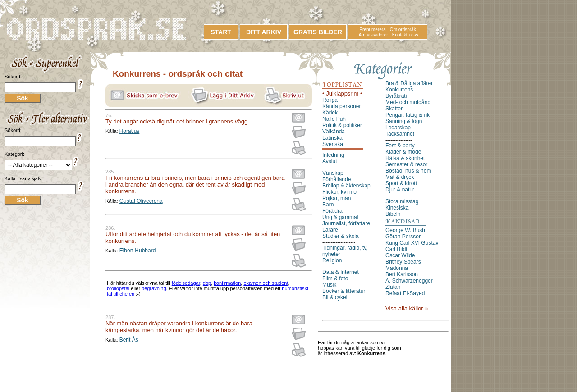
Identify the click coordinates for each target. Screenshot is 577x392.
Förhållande (337, 179)
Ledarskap (398, 128)
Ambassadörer (373, 35)
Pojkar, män (337, 198)
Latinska (332, 138)
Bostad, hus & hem (408, 171)
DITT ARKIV (264, 32)
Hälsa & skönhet (405, 158)
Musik (329, 285)
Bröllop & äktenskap (346, 186)
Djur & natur (400, 190)
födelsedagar (186, 283)
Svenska (333, 144)
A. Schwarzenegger (409, 281)
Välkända (334, 132)
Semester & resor (406, 164)
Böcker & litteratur (344, 291)
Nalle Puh (334, 119)
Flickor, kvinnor (340, 192)
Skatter (394, 109)
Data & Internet (341, 272)
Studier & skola (341, 236)
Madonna (397, 268)
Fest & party (400, 146)
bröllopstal (118, 288)
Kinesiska (397, 208)
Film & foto (335, 278)
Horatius (130, 131)
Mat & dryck (400, 177)
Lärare (330, 230)
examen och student (266, 283)
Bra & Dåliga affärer (409, 83)
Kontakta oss (405, 35)
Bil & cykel (335, 297)
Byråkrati (396, 96)
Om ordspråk (403, 30)
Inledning (333, 155)
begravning (154, 288)
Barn (328, 205)
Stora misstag (402, 201)
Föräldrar (333, 211)
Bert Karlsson (402, 274)
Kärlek (330, 113)
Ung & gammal (340, 217)
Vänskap (333, 173)
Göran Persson (404, 237)
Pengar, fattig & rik (408, 115)
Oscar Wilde (400, 255)
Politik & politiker (342, 125)
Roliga (330, 100)
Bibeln (393, 214)
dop (207, 283)
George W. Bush (405, 230)
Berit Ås (129, 340)
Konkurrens (399, 90)
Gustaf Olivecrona (141, 201)
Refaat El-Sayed (405, 293)
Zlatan (393, 287)
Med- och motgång (408, 102)
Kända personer (341, 106)
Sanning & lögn (404, 121)
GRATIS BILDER (318, 32)
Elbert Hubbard (138, 251)
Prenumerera (372, 30)
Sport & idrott (401, 183)
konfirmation (227, 283)
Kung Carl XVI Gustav (412, 243)
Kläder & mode (403, 152)
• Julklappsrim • (342, 93)
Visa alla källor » (407, 308)
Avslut (330, 161)
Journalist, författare (346, 223)
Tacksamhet (400, 134)
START (221, 32)
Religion (332, 260)
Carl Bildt (396, 249)
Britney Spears (403, 262)
